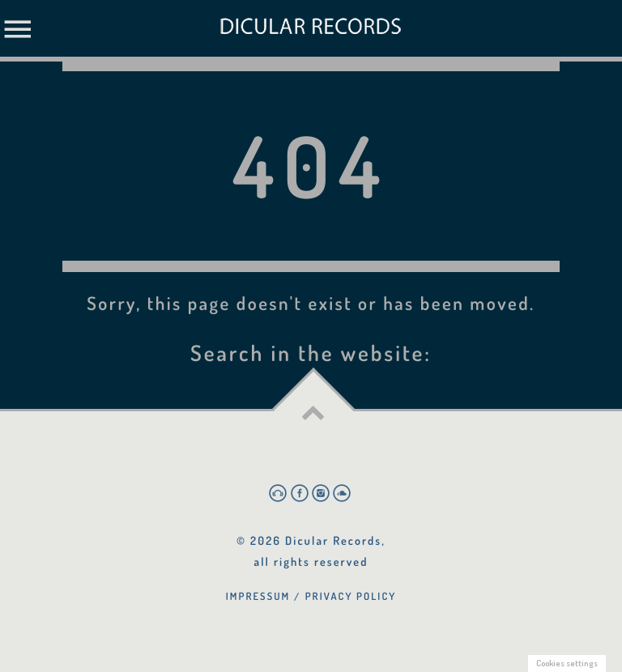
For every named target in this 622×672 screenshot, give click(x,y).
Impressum (258, 596)
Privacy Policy (351, 596)
